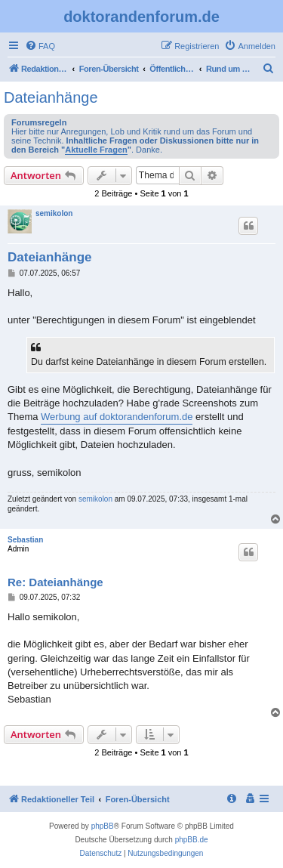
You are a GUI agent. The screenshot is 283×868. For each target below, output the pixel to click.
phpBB (103, 826)
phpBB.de (192, 840)
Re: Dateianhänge (55, 582)
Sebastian (25, 540)
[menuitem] (40, 46)
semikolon (54, 213)
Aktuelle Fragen (96, 150)
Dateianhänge (51, 97)
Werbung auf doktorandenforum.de (117, 417)
